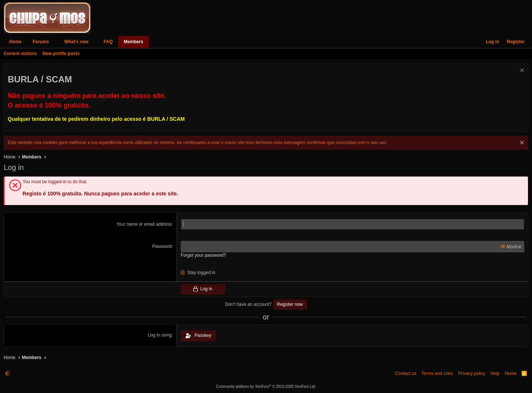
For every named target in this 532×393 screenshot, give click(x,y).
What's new (76, 42)
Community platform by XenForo (266, 387)
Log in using (160, 335)
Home (15, 42)
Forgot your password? (203, 255)
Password (162, 246)
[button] (54, 42)
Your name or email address (144, 224)
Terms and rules (437, 373)
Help (495, 373)
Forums (41, 42)
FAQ (108, 42)
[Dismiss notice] (521, 71)
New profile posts (61, 54)
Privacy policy (472, 373)
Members (134, 42)
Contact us (405, 373)
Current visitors (20, 54)
